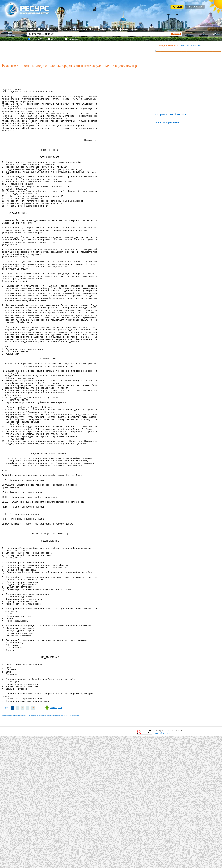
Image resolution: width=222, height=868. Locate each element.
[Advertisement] (78, 52)
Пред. (6, 839)
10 (33, 839)
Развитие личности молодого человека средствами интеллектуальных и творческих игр (40, 846)
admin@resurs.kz (163, 865)
